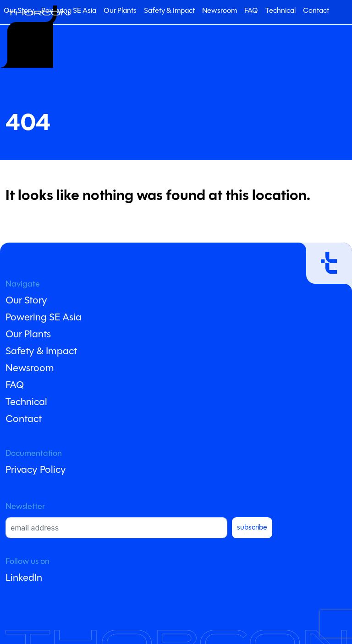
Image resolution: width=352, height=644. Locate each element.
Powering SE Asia (69, 11)
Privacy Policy (36, 470)
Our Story (26, 301)
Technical (280, 11)
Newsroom (220, 11)
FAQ (251, 11)
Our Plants (120, 11)
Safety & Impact (169, 11)
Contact (316, 11)
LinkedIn (24, 578)
